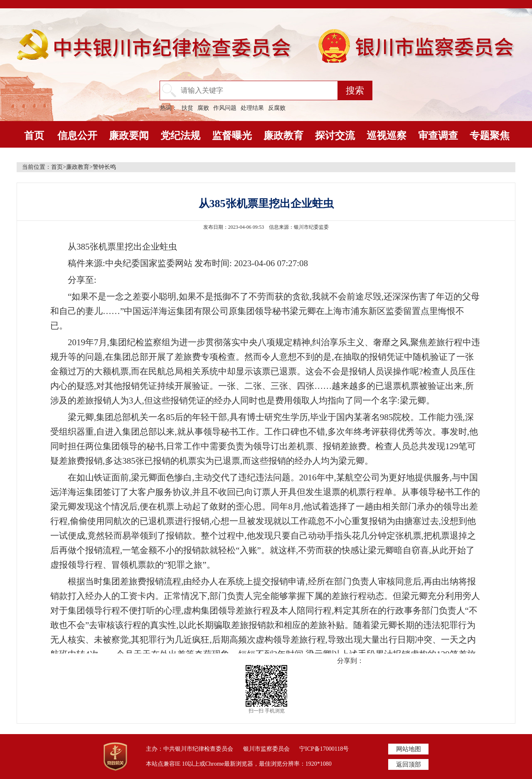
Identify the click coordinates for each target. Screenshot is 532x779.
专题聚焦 (490, 136)
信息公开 (77, 136)
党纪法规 (180, 136)
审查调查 (438, 136)
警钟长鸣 (104, 167)
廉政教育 (283, 136)
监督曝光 (232, 136)
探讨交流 (335, 136)
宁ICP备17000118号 (324, 749)
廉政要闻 (129, 136)
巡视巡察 (387, 136)
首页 (34, 136)
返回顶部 (409, 764)
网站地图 (409, 749)
